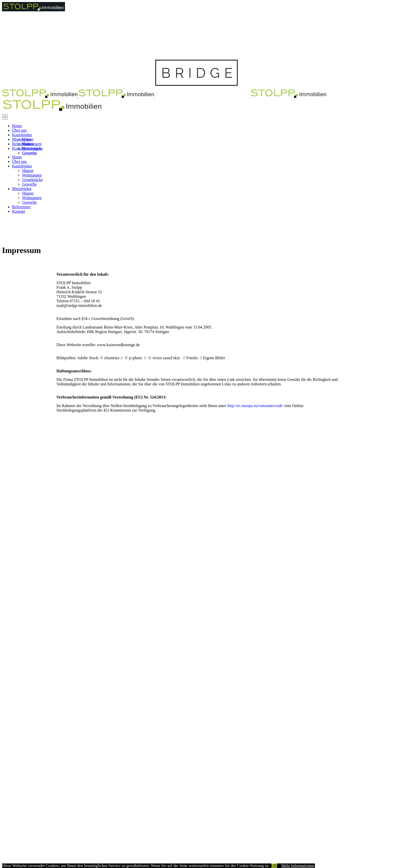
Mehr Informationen (298, 866)
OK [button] (274, 866)
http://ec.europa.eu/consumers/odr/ (255, 406)
